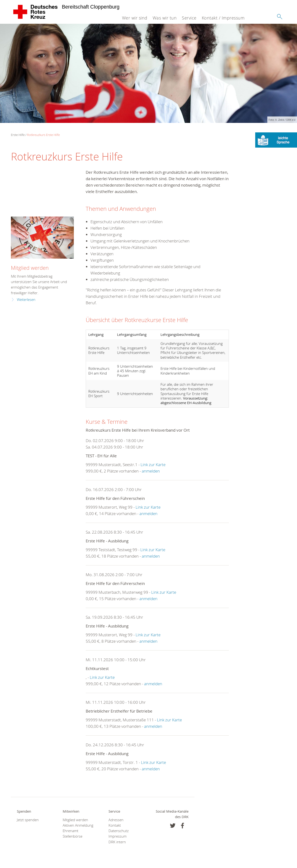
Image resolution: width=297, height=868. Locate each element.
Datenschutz (119, 831)
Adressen (116, 820)
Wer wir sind (135, 18)
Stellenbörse (73, 836)
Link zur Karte (153, 465)
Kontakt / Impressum (223, 18)
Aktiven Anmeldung (78, 825)
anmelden (151, 471)
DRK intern (117, 842)
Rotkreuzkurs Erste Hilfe (43, 135)
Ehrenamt (71, 831)
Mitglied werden (30, 268)
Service (189, 18)
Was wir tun (165, 18)
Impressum (118, 836)
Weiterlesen (26, 300)
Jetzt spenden (28, 820)
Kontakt (115, 825)
